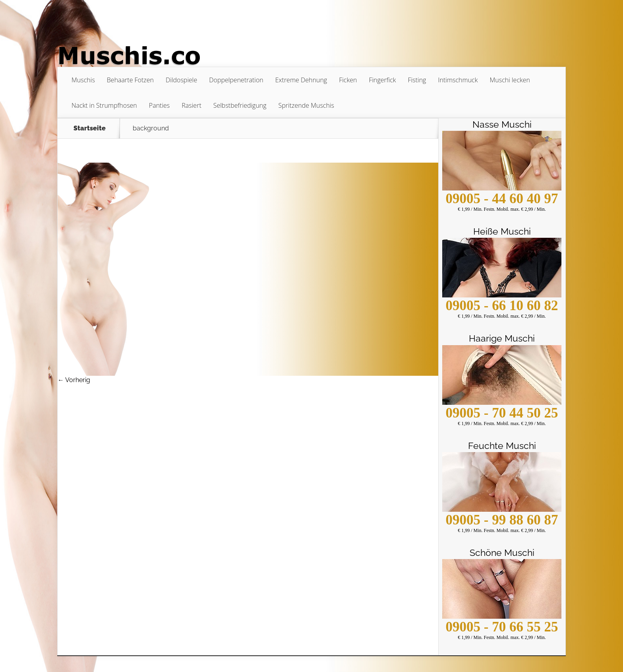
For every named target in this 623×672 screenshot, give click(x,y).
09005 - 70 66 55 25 (502, 627)
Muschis (83, 80)
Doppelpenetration (236, 80)
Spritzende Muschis (306, 105)
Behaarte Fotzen (130, 80)
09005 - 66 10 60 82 (502, 306)
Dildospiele (181, 80)
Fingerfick (382, 80)
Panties (160, 105)
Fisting (417, 80)
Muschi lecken (510, 80)
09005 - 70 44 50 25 (502, 413)
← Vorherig (74, 380)
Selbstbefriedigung (240, 105)
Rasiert (191, 105)
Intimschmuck (458, 80)
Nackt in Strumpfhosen (104, 105)
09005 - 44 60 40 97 (502, 199)
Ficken (348, 80)
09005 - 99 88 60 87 (502, 520)
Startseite (90, 128)
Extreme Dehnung (301, 80)
